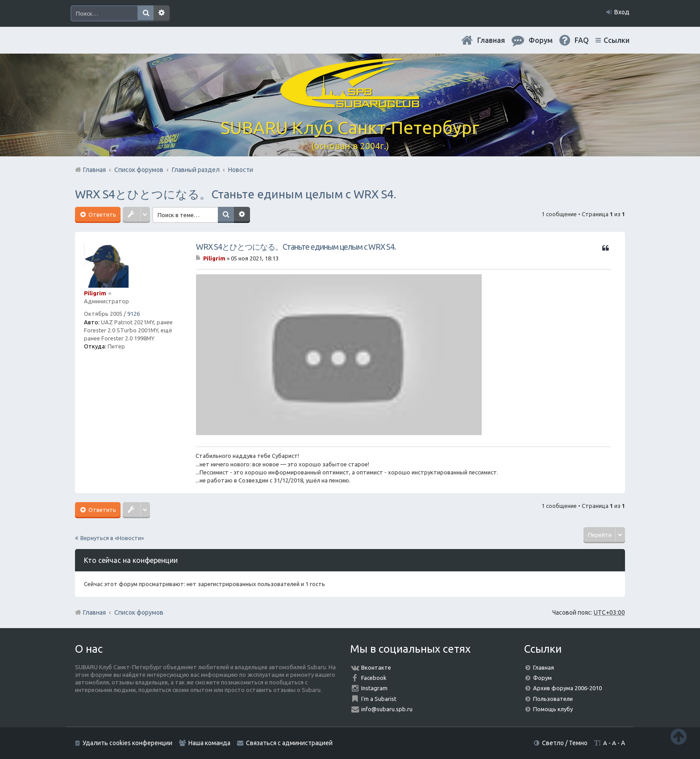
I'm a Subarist (379, 699)
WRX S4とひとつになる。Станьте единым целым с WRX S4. (235, 194)
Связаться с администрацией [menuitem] (289, 743)
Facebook (374, 678)
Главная (491, 40)
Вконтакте (376, 667)
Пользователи (553, 699)
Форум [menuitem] (541, 40)
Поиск (146, 13)
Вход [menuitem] (622, 12)
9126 (133, 314)
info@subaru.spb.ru (387, 709)
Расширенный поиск (162, 13)
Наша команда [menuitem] (209, 743)
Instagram (374, 688)
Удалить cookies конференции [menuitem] (127, 743)
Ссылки (617, 40)
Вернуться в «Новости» (112, 538)
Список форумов (139, 612)
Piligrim (95, 293)
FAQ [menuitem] (582, 40)
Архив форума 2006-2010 (567, 688)
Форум (542, 678)
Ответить (102, 214)
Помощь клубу (553, 709)
